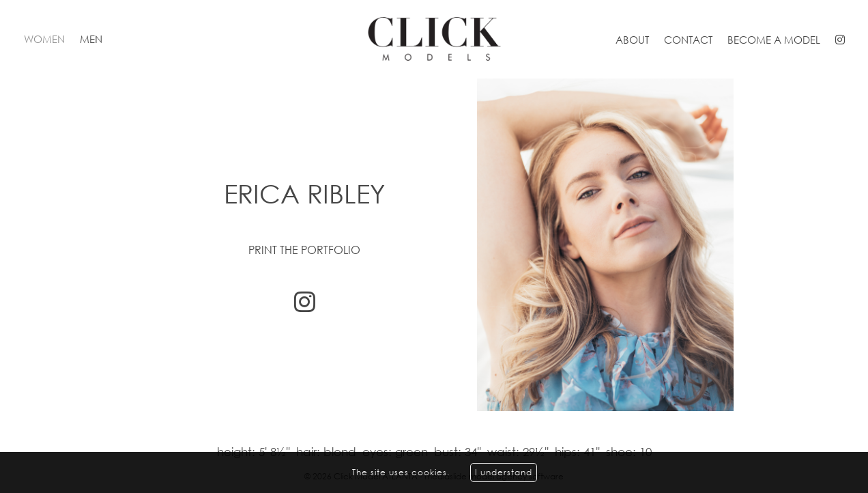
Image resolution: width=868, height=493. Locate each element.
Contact (688, 40)
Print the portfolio (304, 250)
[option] (434, 245)
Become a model (774, 40)
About (632, 40)
